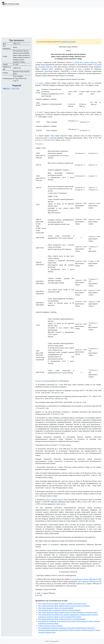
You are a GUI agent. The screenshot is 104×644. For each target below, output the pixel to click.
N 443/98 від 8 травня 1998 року (85, 62)
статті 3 (39, 381)
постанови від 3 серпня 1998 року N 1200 (86, 579)
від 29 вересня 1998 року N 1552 (90, 581)
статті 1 (42, 83)
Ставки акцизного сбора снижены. (50, 626)
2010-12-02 (15, 89)
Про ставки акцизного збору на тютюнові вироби (56, 608)
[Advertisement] (52, 22)
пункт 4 (81, 69)
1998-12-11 (6, 89)
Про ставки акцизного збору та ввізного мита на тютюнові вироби (62, 619)
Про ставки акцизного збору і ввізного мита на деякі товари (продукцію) (64, 606)
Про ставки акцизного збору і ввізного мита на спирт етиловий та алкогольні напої (68, 612)
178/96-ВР (53, 138)
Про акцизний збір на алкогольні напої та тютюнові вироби (59, 610)
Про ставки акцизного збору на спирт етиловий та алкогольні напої (62, 604)
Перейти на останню (68, 42)
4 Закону (47, 381)
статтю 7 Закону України (54, 500)
